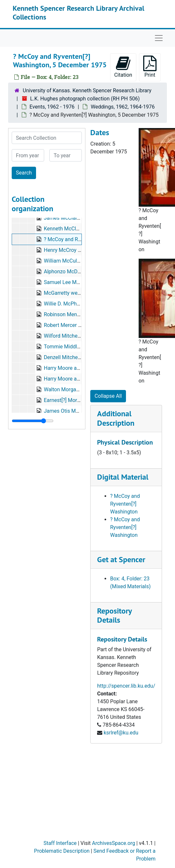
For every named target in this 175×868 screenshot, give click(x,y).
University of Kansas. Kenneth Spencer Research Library (87, 91)
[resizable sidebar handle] (33, 421)
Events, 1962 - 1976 (52, 107)
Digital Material (123, 477)
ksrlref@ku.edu (121, 733)
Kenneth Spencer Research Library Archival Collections (78, 12)
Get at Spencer (121, 559)
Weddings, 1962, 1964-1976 (123, 107)
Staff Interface (60, 843)
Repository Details (114, 615)
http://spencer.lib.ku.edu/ (126, 686)
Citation (123, 67)
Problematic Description (62, 851)
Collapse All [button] (108, 396)
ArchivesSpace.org (113, 843)
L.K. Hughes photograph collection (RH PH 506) (85, 99)
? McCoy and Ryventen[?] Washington (125, 504)
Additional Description (116, 418)
